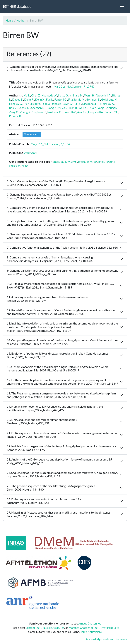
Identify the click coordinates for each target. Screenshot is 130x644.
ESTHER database (17, 6)
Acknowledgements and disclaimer (106, 639)
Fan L (49, 99)
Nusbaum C (54, 112)
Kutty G (63, 95)
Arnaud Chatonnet (90, 623)
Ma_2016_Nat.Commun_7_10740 (74, 86)
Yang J (102, 108)
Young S (112, 108)
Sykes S (63, 108)
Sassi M (25, 108)
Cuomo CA (111, 112)
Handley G (15, 104)
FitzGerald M (76, 99)
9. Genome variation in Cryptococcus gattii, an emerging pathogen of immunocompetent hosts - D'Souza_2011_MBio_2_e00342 (62, 272)
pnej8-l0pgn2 (107, 162)
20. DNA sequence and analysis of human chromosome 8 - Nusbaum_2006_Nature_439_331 (43, 421)
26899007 (31, 153)
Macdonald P (90, 104)
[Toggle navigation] (122, 6)
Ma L (26, 95)
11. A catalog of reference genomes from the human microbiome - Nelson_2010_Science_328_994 (48, 299)
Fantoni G (60, 99)
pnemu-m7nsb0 (18, 166)
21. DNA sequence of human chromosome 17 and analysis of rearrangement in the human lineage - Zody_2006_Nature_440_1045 (63, 435)
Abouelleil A (103, 95)
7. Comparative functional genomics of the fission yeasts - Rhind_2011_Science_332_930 (62, 247)
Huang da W (49, 95)
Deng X (40, 99)
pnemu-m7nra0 (88, 162)
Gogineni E (93, 99)
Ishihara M (76, 95)
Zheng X (25, 112)
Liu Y (78, 104)
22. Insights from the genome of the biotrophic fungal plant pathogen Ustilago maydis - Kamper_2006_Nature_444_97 (61, 448)
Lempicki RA (95, 112)
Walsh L (83, 108)
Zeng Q (14, 112)
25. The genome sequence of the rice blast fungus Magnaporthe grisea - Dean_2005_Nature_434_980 (52, 488)
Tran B (73, 108)
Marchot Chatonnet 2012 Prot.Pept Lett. (94, 628)
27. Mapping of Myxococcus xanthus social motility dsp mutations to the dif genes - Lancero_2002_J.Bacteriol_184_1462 (59, 514)
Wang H (89, 95)
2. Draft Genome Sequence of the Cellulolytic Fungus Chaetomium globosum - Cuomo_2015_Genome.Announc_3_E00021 (56, 183)
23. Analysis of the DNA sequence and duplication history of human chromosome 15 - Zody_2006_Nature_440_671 (60, 461)
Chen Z (36, 95)
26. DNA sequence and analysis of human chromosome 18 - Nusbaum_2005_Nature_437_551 (44, 501)
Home (9, 20)
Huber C (36, 104)
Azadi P (82, 112)
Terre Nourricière (91, 632)
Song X (52, 108)
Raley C (14, 108)
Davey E (17, 99)
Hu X (26, 104)
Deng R (29, 99)
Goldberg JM (109, 99)
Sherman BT (39, 108)
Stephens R (39, 112)
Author (21, 20)
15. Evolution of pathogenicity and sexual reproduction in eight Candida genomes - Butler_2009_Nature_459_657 (58, 355)
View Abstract (32, 134)
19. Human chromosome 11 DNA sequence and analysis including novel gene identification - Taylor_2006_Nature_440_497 (55, 408)
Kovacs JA (15, 116)
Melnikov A (107, 104)
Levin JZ (68, 104)
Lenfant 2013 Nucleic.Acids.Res (45, 628)
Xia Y (93, 108)
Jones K (56, 104)
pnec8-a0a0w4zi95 (65, 162)
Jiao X (46, 104)
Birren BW (69, 112)
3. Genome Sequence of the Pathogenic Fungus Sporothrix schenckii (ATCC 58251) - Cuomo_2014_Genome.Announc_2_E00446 (60, 196)
